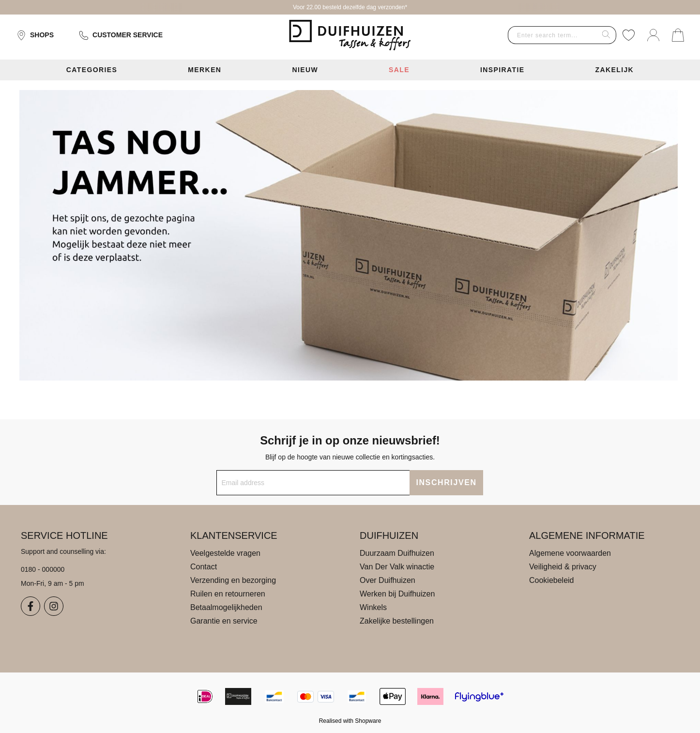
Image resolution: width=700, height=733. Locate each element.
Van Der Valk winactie (397, 567)
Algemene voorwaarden (570, 553)
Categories (92, 70)
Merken (205, 70)
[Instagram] (54, 606)
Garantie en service (224, 621)
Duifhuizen (389, 535)
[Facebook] (30, 606)
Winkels (373, 607)
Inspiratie (502, 70)
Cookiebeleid (552, 580)
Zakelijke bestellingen (397, 621)
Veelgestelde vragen (225, 553)
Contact (204, 567)
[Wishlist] (629, 35)
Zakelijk (614, 70)
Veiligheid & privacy (563, 567)
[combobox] (552, 35)
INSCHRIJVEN (446, 482)
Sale (399, 70)
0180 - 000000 (43, 569)
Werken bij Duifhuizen (397, 594)
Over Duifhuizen (388, 580)
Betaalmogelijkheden (226, 607)
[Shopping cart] (678, 35)
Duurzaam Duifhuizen (397, 553)
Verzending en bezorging (233, 580)
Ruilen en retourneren (228, 594)
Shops (35, 35)
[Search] (606, 35)
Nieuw (305, 70)
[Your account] (653, 35)
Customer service (121, 35)
